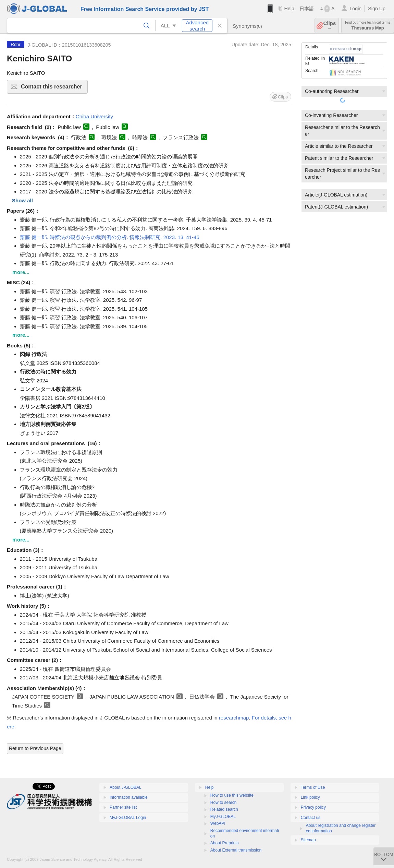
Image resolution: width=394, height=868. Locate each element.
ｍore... (21, 272)
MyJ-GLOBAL (223, 817)
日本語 (307, 9)
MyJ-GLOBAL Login (128, 818)
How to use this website (232, 795)
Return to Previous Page (35, 748)
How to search (224, 802)
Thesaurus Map (368, 26)
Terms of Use (313, 787)
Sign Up (377, 9)
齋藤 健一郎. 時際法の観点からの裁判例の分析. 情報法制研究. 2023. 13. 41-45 (110, 237)
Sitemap (308, 840)
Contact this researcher (53, 89)
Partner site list (123, 807)
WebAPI (218, 823)
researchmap (234, 718)
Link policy (310, 797)
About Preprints (225, 843)
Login (355, 9)
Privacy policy (313, 807)
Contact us (311, 818)
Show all (22, 200)
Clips (330, 26)
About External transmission (236, 850)
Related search (224, 809)
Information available (129, 797)
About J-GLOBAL (126, 787)
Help (289, 9)
